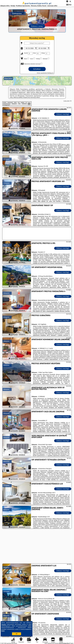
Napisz (72, 643)
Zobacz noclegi (63, 114)
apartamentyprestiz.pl (37, 3)
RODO (3, 631)
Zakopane (6, 111)
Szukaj (37, 69)
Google (4, 624)
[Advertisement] (37, 546)
